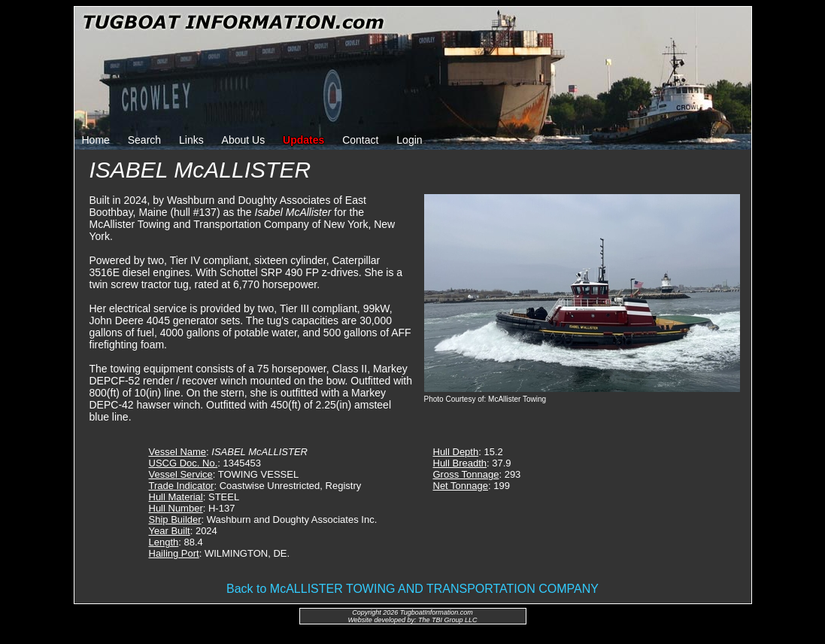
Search (144, 140)
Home (96, 140)
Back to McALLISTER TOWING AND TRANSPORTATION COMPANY (412, 589)
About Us (244, 140)
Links (191, 140)
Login (409, 140)
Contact (360, 140)
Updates (303, 140)
